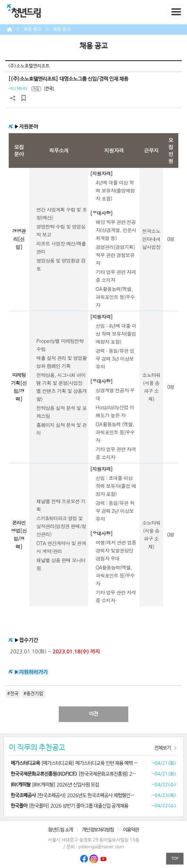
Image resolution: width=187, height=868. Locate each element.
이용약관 (131, 830)
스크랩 (24, 98)
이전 (93, 714)
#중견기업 (33, 694)
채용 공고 (32, 29)
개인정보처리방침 (98, 830)
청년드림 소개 (60, 830)
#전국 (13, 694)
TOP (175, 858)
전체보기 (163, 748)
